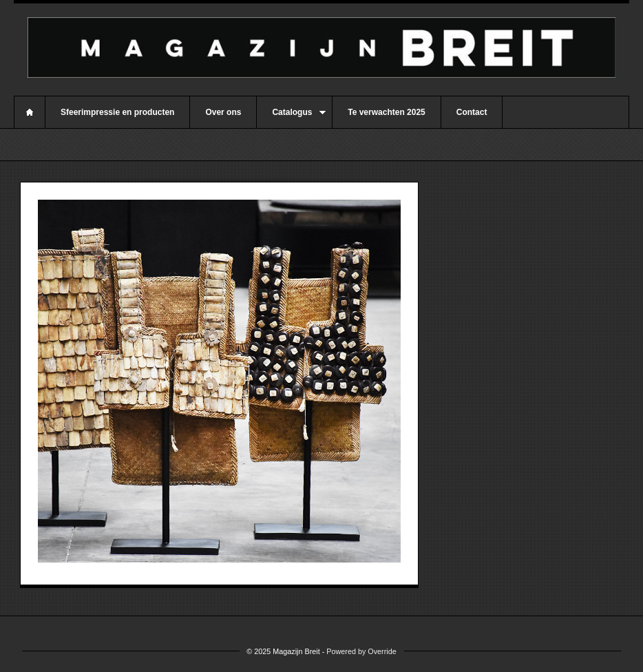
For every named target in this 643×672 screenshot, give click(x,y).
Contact (472, 112)
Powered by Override (361, 651)
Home (30, 112)
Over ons (223, 112)
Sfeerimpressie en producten (117, 112)
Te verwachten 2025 (387, 112)
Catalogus (291, 118)
